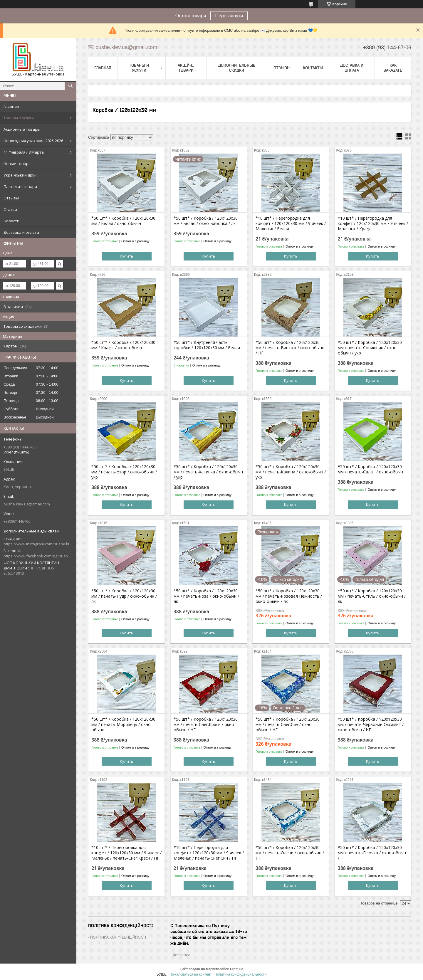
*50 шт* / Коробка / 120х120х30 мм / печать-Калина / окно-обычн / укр (291, 472)
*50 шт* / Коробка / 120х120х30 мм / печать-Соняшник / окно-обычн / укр (370, 348)
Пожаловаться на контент (190, 974)
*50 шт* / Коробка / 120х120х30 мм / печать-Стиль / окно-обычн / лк (372, 596)
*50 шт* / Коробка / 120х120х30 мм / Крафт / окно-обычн (123, 345)
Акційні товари (186, 68)
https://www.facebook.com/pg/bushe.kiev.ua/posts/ (38, 556)
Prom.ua (237, 969)
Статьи (10, 209)
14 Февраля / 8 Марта (24, 152)
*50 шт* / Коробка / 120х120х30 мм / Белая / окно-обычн (123, 221)
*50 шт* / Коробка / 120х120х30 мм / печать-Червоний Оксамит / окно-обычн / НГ (371, 725)
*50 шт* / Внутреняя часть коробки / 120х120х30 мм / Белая (207, 345)
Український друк (20, 175)
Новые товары (17, 164)
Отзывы (11, 198)
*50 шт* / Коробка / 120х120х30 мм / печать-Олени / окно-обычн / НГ (290, 853)
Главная (11, 106)
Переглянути (229, 16)
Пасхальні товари (20, 186)
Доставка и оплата (21, 232)
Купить (127, 256)
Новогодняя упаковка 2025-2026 (33, 141)
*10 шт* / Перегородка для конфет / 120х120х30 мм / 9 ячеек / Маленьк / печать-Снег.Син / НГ (209, 853)
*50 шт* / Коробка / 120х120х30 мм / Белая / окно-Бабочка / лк (206, 221)
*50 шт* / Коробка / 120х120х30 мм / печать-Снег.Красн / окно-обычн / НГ (206, 725)
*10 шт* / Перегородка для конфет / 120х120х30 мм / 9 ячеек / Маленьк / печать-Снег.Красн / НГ (126, 853)
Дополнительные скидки (237, 68)
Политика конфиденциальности (240, 974)
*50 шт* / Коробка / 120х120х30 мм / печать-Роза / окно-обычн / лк (206, 596)
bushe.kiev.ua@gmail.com (27, 504)
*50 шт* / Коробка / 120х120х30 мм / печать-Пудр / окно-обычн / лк (124, 596)
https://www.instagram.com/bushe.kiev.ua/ (38, 544)
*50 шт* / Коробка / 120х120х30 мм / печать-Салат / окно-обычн (370, 469)
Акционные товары (22, 129)
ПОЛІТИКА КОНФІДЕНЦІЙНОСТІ (118, 937)
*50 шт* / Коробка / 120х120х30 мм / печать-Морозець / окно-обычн (123, 725)
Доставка (181, 955)
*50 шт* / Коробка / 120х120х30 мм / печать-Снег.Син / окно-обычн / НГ (288, 725)
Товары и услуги (19, 118)
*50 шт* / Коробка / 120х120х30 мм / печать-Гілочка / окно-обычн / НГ (372, 853)
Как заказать (393, 68)
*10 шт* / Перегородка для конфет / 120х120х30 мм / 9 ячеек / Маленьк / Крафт (373, 223)
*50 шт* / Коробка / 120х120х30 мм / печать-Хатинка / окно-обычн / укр (208, 472)
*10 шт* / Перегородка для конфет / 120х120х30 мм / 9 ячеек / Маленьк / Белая (291, 223)
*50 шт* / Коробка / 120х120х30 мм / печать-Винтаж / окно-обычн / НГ (290, 348)
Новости (11, 221)
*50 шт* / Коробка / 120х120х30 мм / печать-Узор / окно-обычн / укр (124, 472)
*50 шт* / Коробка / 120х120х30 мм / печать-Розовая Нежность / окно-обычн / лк (289, 596)
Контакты (313, 68)
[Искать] (70, 86)
